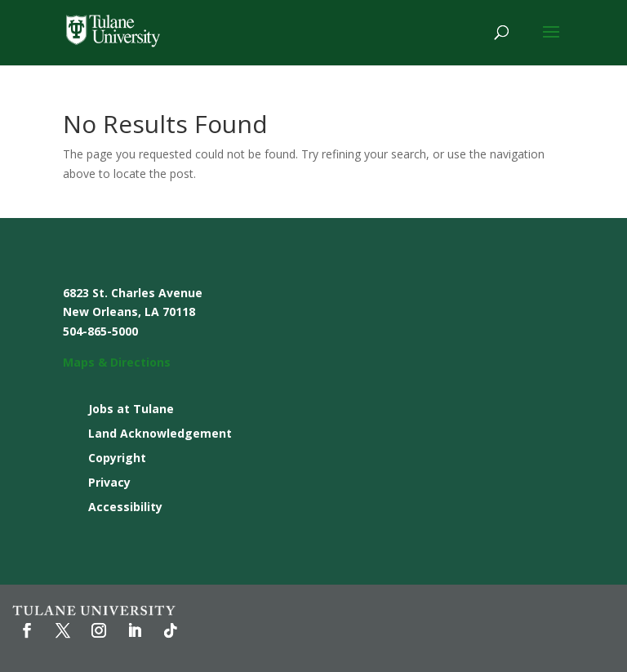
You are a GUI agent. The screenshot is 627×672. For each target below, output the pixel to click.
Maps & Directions (117, 362)
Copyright (117, 459)
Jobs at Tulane (131, 410)
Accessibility (125, 508)
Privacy (109, 483)
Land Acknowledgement (160, 434)
